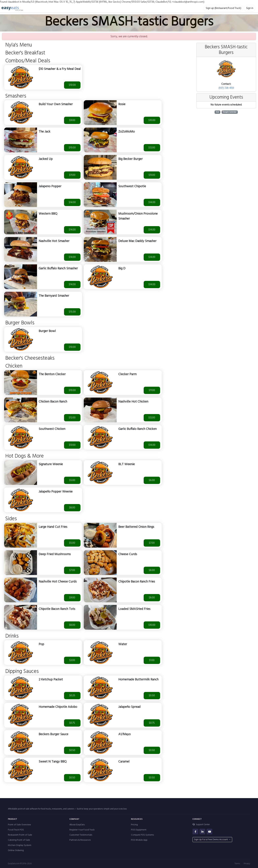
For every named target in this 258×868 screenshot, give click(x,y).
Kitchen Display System (20, 845)
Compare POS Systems (142, 835)
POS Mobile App (139, 840)
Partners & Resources (80, 840)
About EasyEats (77, 825)
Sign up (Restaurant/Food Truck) (224, 8)
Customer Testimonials (81, 835)
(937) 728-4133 (226, 88)
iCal (217, 112)
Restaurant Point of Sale (20, 835)
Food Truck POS (16, 830)
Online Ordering (16, 850)
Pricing (134, 825)
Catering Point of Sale (19, 840)
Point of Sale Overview (19, 825)
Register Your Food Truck (82, 830)
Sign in (250, 8)
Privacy (247, 864)
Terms (237, 864)
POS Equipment (139, 830)
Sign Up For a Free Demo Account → (212, 840)
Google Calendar (230, 112)
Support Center (201, 825)
